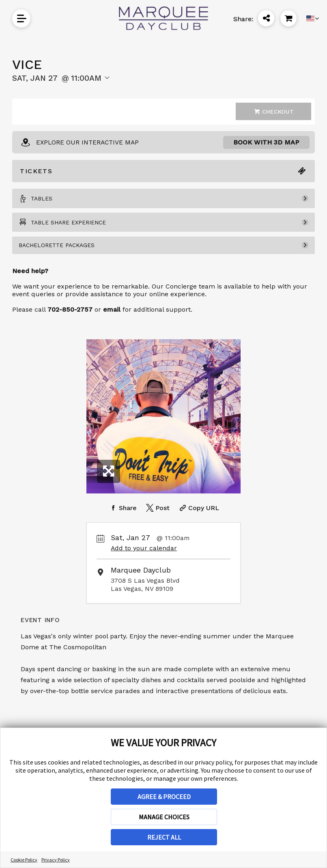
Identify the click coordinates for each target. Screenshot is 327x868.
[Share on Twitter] (157, 517)
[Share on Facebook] (122, 517)
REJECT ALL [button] (164, 837)
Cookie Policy (24, 860)
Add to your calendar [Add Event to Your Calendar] (144, 557)
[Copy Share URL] (198, 517)
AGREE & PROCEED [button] (164, 797)
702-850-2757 (70, 318)
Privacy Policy (56, 860)
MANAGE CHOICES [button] (164, 817)
